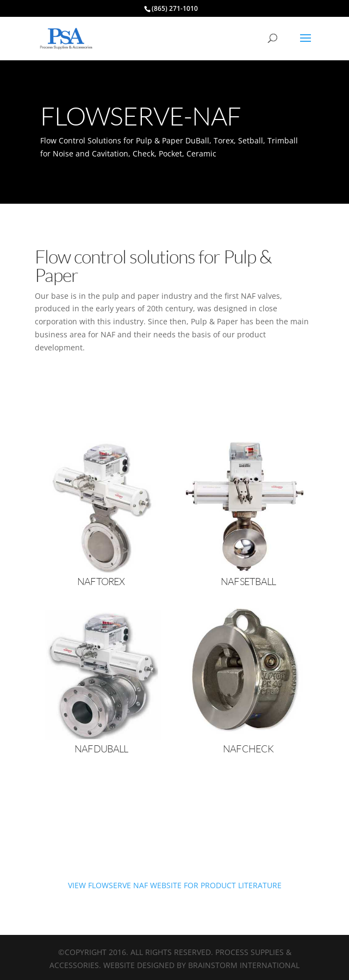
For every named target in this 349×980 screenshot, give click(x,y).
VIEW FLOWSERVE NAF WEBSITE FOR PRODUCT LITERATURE (175, 885)
